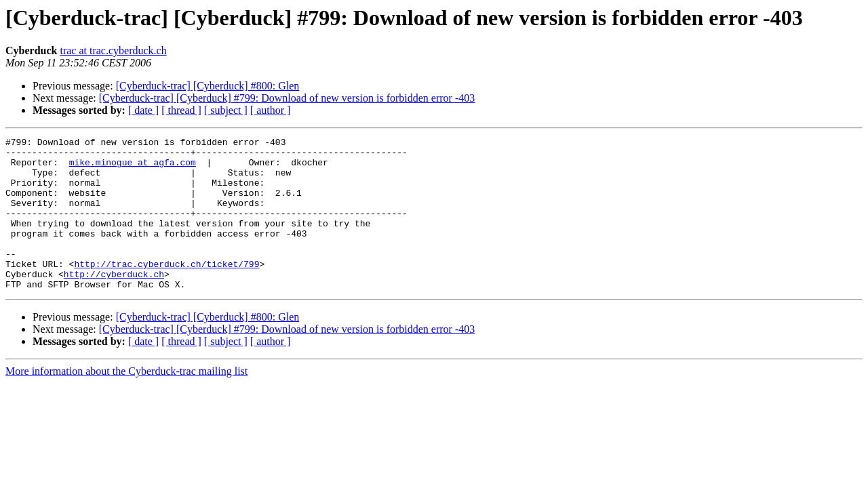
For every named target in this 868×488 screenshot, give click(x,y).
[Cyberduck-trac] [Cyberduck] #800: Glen (208, 86)
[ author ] (271, 110)
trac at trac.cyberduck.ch (113, 50)
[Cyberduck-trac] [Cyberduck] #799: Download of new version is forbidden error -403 (287, 98)
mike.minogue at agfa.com (133, 168)
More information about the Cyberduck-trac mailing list (126, 402)
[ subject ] (226, 110)
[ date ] (143, 110)
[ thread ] (181, 110)
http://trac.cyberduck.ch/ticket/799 (166, 290)
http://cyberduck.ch (114, 302)
